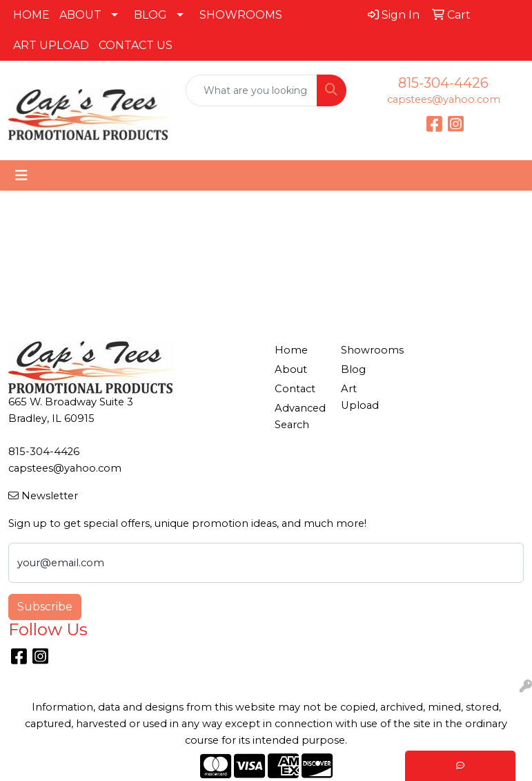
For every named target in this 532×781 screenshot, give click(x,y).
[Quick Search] (252, 90)
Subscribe (45, 607)
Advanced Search (299, 416)
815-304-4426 (443, 83)
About (291, 369)
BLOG (150, 15)
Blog (353, 369)
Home (291, 350)
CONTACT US (136, 45)
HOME (31, 15)
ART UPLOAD (51, 45)
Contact (295, 389)
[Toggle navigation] (21, 175)
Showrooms (366, 350)
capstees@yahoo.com (444, 99)
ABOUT (80, 15)
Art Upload (360, 397)
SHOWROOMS (241, 15)
